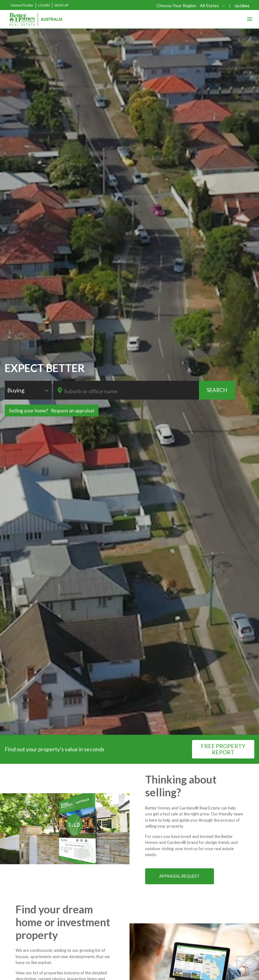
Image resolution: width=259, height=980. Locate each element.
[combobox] (28, 390)
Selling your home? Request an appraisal (52, 411)
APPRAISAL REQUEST (179, 876)
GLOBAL (242, 6)
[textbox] (131, 391)
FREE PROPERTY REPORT (223, 749)
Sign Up (61, 5)
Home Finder (22, 5)
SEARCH (217, 390)
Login (44, 5)
